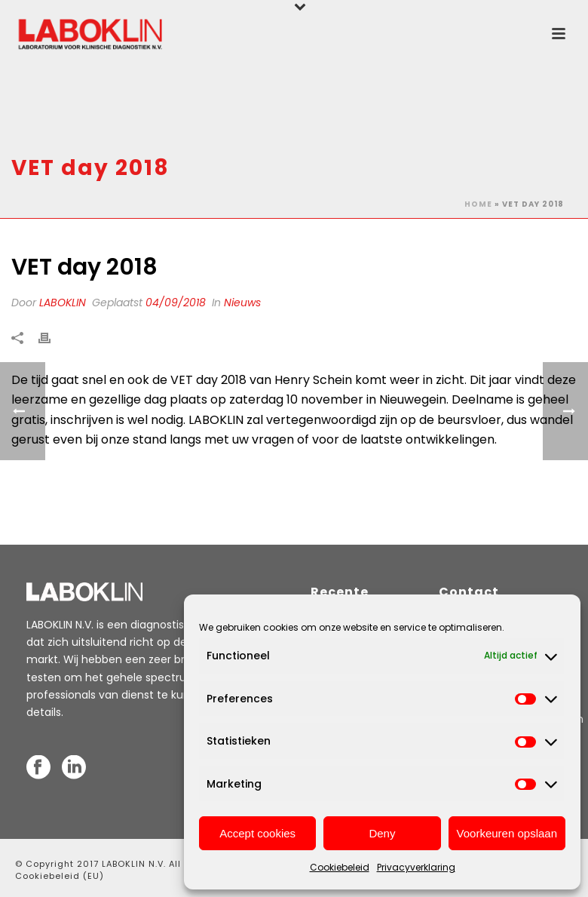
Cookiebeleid (340, 867)
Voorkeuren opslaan (507, 833)
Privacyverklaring (416, 867)
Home (478, 204)
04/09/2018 (176, 303)
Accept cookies (257, 833)
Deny (382, 833)
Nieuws (242, 303)
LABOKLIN (63, 303)
